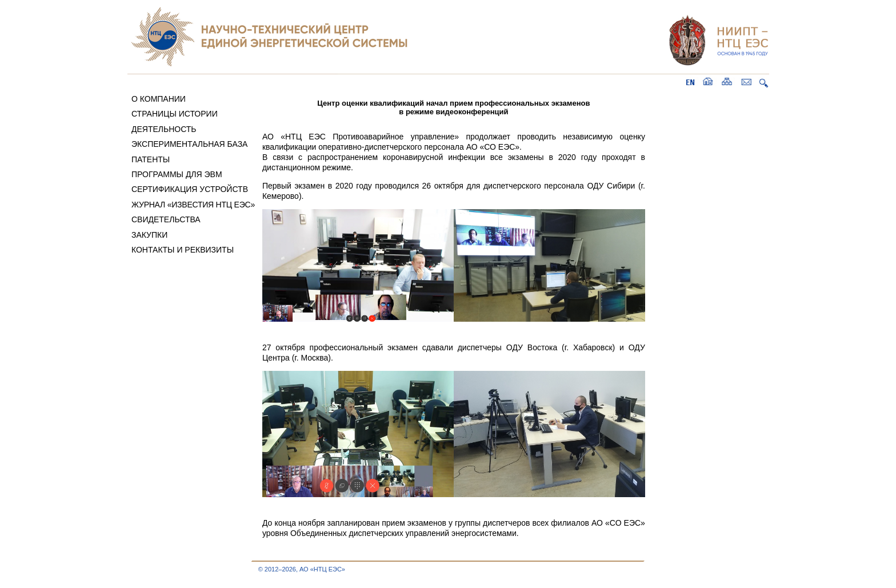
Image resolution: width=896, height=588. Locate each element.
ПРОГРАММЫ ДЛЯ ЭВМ (177, 174)
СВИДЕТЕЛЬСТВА (166, 219)
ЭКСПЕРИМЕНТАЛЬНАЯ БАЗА (190, 144)
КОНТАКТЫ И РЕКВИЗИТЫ (183, 250)
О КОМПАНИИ (159, 99)
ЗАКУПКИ (149, 235)
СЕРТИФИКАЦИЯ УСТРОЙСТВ (190, 189)
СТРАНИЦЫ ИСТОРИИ (175, 114)
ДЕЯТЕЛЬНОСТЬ (164, 129)
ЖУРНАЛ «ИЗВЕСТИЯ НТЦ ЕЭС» (193, 205)
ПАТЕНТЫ (151, 159)
